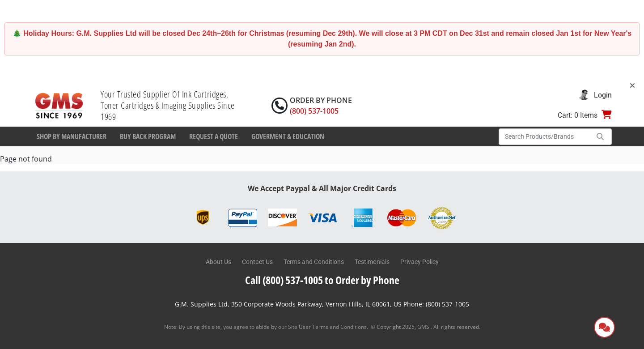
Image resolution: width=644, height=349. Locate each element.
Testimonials (372, 262)
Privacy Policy (419, 262)
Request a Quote (214, 136)
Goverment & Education (288, 136)
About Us (218, 262)
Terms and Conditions (314, 262)
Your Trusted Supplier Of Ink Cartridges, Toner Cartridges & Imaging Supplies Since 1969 (168, 105)
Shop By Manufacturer (72, 136)
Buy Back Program (148, 136)
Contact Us (257, 262)
